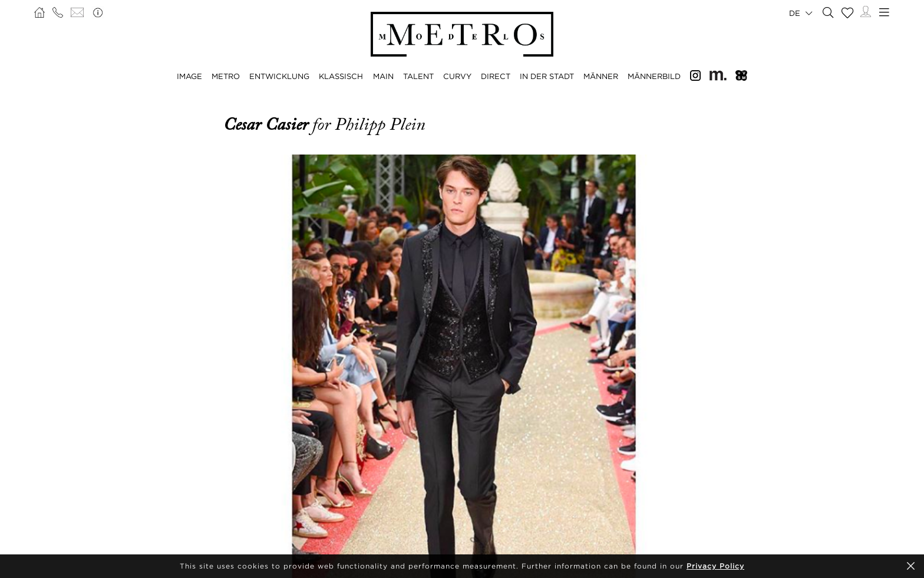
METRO (226, 76)
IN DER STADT (547, 76)
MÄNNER (601, 76)
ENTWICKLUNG (279, 76)
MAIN (383, 76)
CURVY (457, 76)
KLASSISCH (341, 76)
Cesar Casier (268, 124)
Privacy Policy (715, 566)
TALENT (418, 76)
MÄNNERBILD (654, 76)
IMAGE (189, 76)
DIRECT (496, 76)
